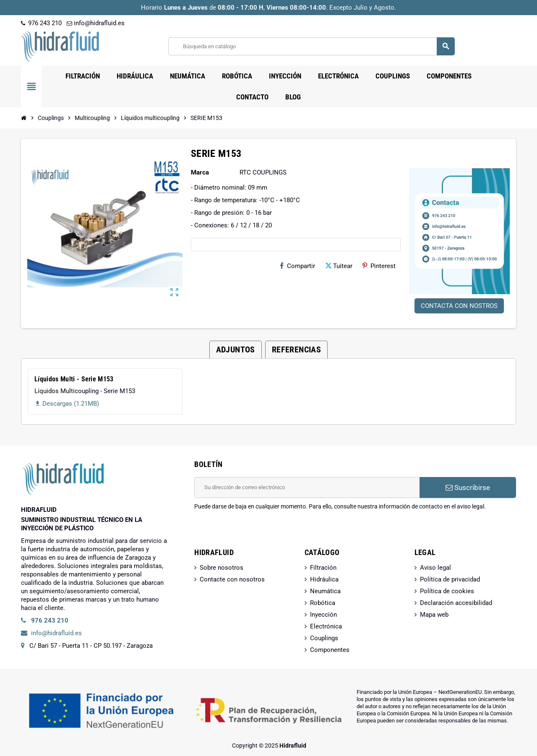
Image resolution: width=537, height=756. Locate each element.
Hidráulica (324, 579)
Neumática (325, 591)
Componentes (330, 650)
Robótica (323, 603)
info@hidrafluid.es (96, 23)
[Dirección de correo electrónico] (307, 487)
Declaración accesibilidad (456, 603)
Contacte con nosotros (232, 579)
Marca (200, 172)
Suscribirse (468, 487)
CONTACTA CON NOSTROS (459, 306)
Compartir (297, 266)
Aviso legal (435, 568)
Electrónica (326, 626)
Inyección (323, 615)
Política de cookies (447, 591)
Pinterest (379, 266)
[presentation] (258, 532)
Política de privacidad (450, 579)
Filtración (323, 568)
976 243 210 (41, 23)
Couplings (324, 638)
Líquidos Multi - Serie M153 (74, 379)
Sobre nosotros (222, 568)
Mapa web (434, 615)
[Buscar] (311, 46)
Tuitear (339, 266)
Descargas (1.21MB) (67, 404)
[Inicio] (24, 118)
